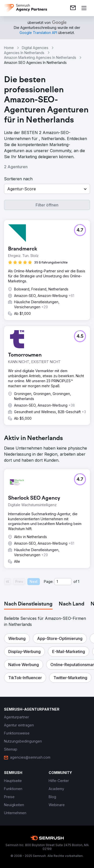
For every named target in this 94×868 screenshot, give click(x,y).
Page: (49, 581)
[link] (73, 8)
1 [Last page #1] (79, 581)
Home (9, 48)
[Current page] (63, 582)
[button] (47, 189)
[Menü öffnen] (84, 8)
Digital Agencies (35, 48)
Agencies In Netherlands (24, 53)
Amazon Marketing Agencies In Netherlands (40, 57)
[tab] (28, 604)
